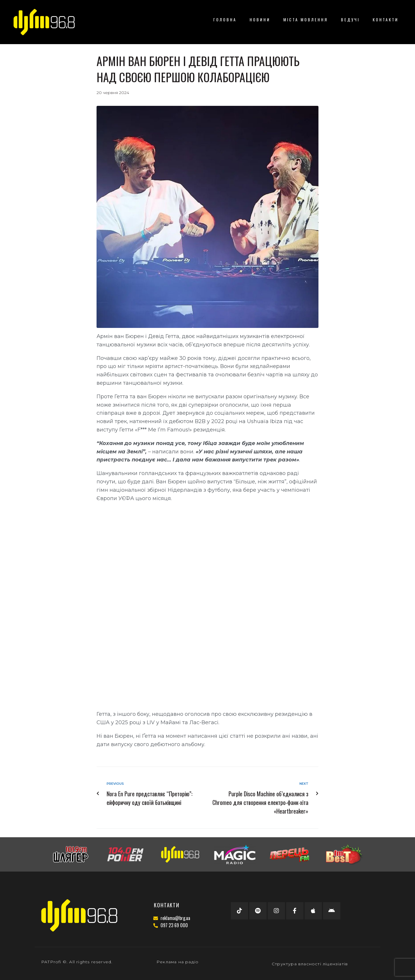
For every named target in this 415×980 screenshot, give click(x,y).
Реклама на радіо (178, 962)
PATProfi (51, 962)
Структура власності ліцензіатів (310, 964)
